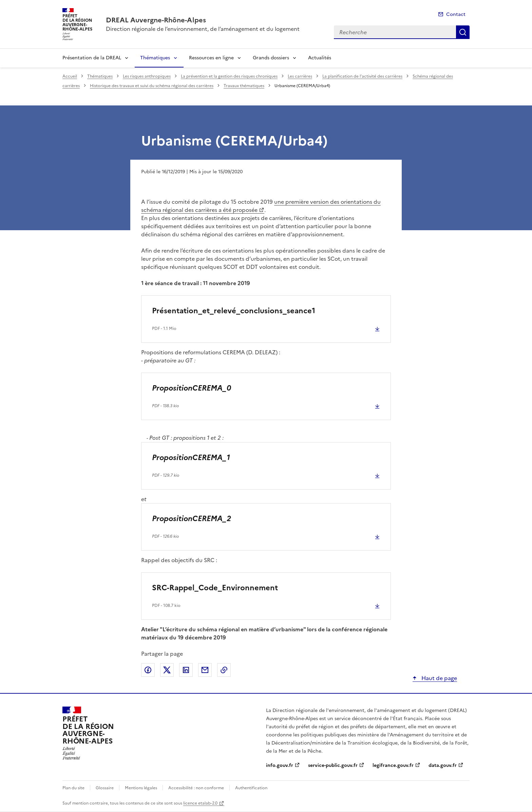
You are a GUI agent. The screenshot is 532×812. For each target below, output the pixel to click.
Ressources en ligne (211, 58)
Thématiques (155, 58)
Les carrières (300, 76)
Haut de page (439, 678)
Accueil (70, 76)
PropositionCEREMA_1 (191, 458)
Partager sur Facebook (148, 670)
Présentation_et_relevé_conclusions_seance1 (234, 311)
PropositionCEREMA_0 (192, 388)
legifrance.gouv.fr (393, 765)
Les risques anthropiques (147, 76)
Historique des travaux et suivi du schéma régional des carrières (152, 86)
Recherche (463, 32)
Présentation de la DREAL (92, 58)
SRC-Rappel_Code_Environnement (215, 588)
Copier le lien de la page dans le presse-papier (224, 670)
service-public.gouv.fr (333, 765)
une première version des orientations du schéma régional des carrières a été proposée (261, 206)
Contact (456, 14)
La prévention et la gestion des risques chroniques (229, 76)
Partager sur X (167, 670)
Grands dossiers (271, 58)
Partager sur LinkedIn (186, 670)
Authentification (251, 788)
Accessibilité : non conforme (196, 788)
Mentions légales (141, 788)
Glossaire (105, 788)
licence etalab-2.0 (200, 803)
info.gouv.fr (280, 765)
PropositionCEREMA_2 (192, 519)
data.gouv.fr (443, 765)
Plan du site (73, 788)
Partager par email (205, 670)
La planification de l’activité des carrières (362, 76)
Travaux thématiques (244, 86)
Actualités (320, 58)
